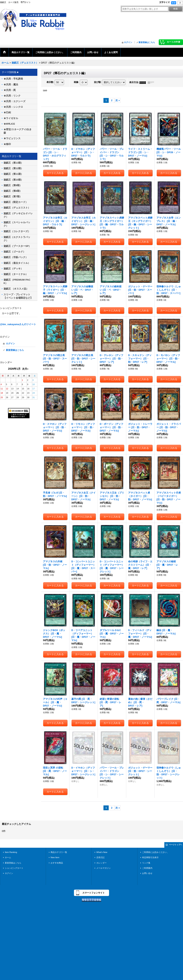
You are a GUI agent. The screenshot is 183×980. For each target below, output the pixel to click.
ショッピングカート (14, 868)
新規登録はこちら (147, 42)
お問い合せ (147, 873)
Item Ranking (11, 852)
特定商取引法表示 (150, 857)
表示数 (50, 82)
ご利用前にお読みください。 (155, 852)
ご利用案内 (147, 868)
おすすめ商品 (57, 863)
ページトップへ (176, 845)
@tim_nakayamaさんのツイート (18, 324)
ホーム (8, 857)
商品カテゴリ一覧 (59, 852)
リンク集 (146, 863)
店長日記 (100, 857)
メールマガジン (104, 868)
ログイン (128, 42)
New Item (55, 857)
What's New (102, 852)
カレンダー (101, 863)
